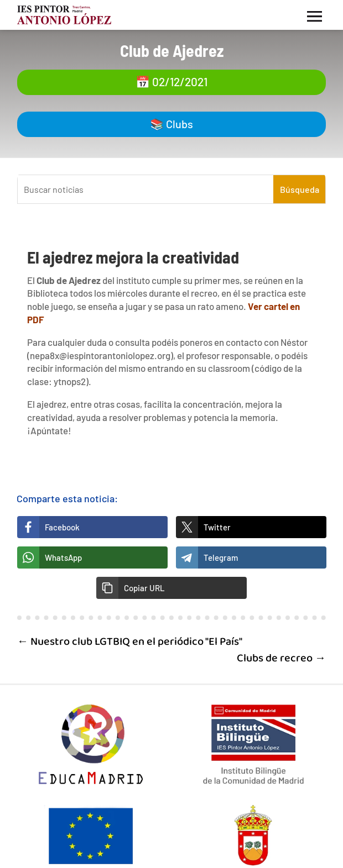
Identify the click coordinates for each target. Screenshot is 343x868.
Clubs (180, 124)
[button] (171, 588)
